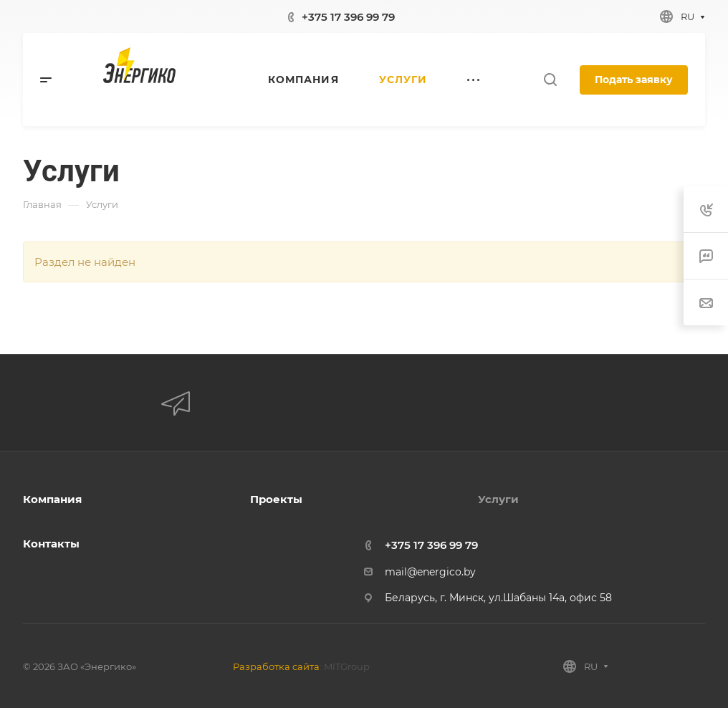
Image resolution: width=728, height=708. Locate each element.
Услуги (498, 499)
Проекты (276, 499)
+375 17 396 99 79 (348, 17)
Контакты (51, 544)
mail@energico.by (430, 572)
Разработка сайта (276, 666)
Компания (52, 499)
